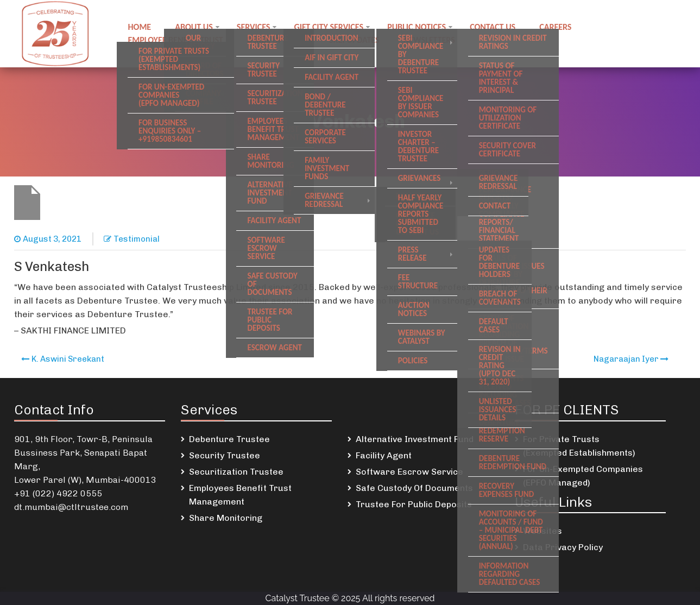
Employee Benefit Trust (175, 40)
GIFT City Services (329, 27)
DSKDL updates (276, 40)
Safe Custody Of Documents (414, 488)
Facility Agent (384, 455)
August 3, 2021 (52, 239)
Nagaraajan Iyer (626, 359)
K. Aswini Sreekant (68, 359)
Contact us (493, 27)
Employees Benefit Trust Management (240, 495)
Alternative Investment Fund (415, 439)
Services (254, 27)
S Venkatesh (52, 266)
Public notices (417, 27)
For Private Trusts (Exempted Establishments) (579, 446)
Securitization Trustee (236, 472)
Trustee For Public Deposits (414, 504)
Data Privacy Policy (563, 547)
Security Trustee (225, 455)
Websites (543, 531)
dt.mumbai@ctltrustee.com (71, 507)
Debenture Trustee (229, 439)
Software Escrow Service (409, 472)
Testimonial (137, 239)
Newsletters (429, 40)
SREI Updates (354, 40)
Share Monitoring (226, 518)
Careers (555, 27)
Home (139, 27)
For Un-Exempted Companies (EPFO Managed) (583, 476)
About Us (194, 27)
